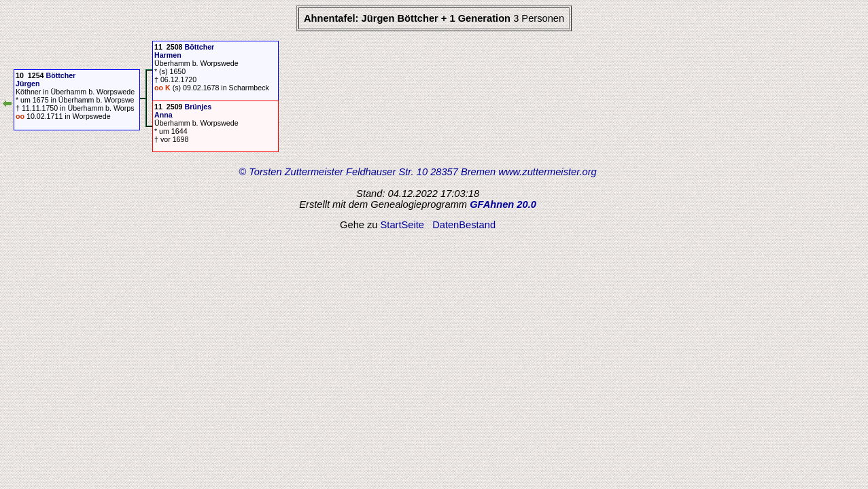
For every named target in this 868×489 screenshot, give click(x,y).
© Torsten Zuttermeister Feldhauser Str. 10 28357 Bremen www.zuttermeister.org (417, 172)
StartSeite (402, 225)
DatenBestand (464, 225)
